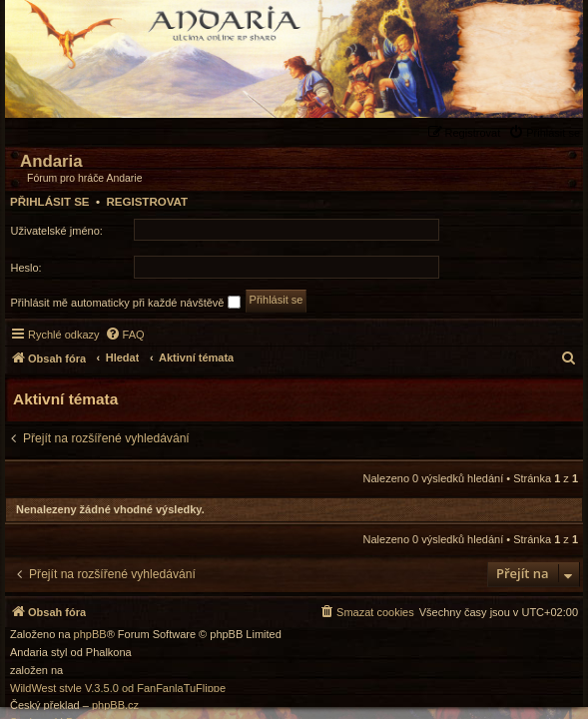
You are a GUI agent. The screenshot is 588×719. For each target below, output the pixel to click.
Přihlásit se (50, 202)
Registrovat (147, 202)
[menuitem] (547, 132)
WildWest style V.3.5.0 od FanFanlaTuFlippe (118, 689)
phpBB (90, 635)
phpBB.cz (115, 706)
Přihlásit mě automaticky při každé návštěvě (126, 302)
